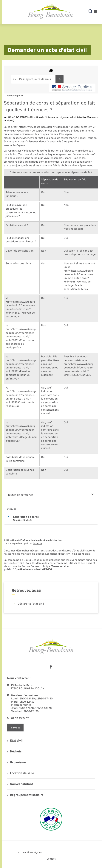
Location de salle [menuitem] (21, 773)
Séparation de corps (26, 517)
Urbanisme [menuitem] (16, 762)
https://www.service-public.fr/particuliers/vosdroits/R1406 (37, 568)
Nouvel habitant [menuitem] (20, 784)
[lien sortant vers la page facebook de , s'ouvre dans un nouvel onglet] (51, 667)
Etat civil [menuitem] (15, 741)
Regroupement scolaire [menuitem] (25, 795)
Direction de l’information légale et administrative (34, 540)
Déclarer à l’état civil (28, 604)
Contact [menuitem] (51, 859)
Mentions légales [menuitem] (32, 852)
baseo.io (37, 543)
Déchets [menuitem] (14, 751)
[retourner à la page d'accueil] (50, 12)
